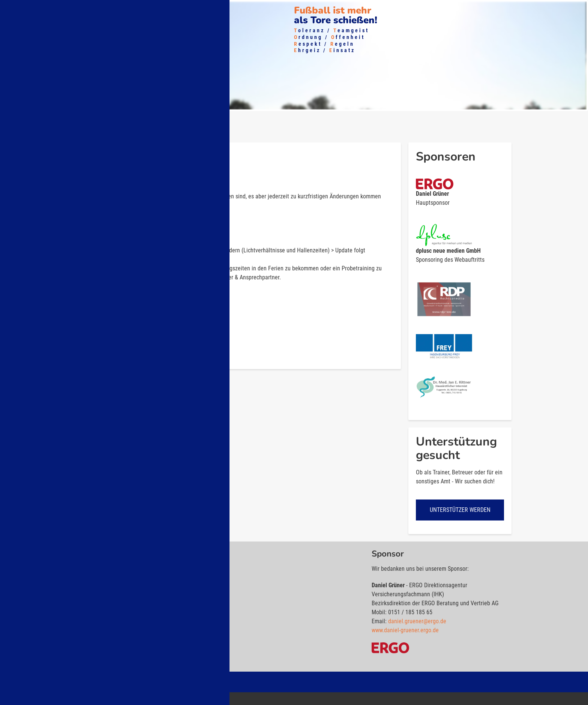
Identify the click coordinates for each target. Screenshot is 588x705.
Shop (154, 10)
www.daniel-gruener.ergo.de (405, 631)
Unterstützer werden (460, 511)
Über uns (22, 10)
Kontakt (209, 10)
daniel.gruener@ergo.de (417, 622)
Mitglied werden (115, 10)
